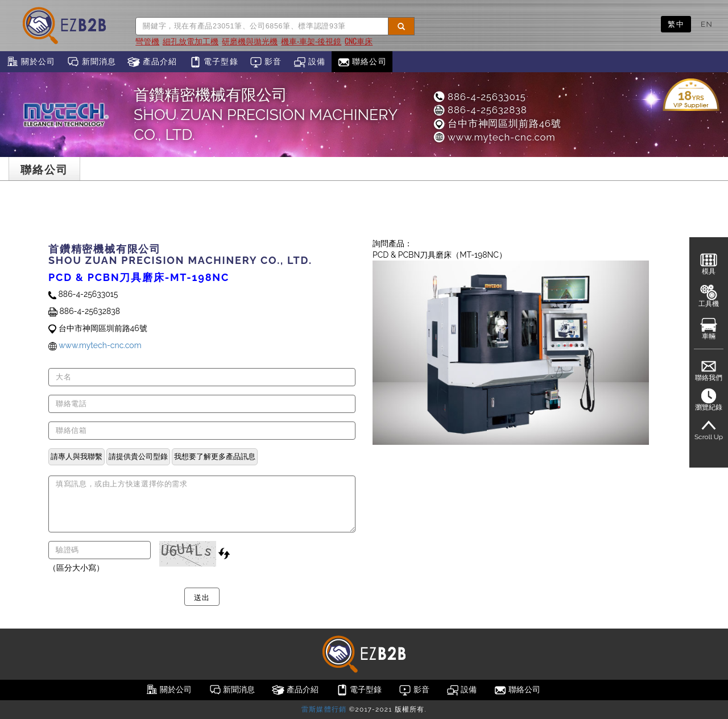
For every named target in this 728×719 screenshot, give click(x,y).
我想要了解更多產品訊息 (215, 456)
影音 (266, 62)
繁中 (676, 24)
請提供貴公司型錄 (138, 456)
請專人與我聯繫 (76, 456)
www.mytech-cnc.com (494, 137)
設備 (310, 62)
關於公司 (30, 62)
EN (707, 24)
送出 (202, 597)
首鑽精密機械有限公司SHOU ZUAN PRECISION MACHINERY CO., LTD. (265, 115)
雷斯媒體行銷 (324, 709)
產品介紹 (152, 62)
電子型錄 (214, 62)
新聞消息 (91, 62)
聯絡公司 (362, 62)
